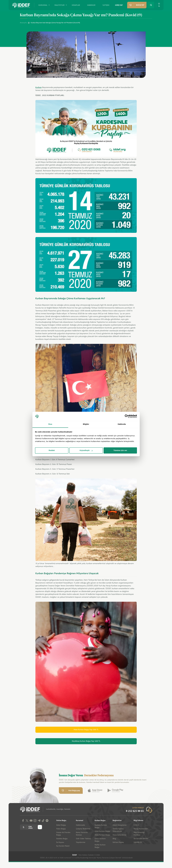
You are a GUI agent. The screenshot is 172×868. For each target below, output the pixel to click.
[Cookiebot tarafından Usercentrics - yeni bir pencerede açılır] (127, 416)
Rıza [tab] (50, 424)
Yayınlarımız (81, 842)
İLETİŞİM (106, 5)
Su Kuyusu (60, 842)
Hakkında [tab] (122, 424)
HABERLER (91, 5)
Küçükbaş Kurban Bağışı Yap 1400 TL (86, 741)
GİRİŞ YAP (119, 5)
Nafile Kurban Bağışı (100, 846)
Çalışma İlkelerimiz (83, 829)
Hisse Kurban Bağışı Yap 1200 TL (86, 730)
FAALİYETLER (59, 5)
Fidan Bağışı (61, 829)
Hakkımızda (80, 825)
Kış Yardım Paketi (63, 846)
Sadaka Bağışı (62, 839)
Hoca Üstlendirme (119, 835)
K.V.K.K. (136, 825)
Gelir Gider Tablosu (83, 839)
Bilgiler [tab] (86, 424)
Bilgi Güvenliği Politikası (139, 834)
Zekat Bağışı (61, 825)
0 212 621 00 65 (135, 811)
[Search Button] (151, 5)
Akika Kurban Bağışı (102, 835)
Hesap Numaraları (141, 829)
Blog (114, 839)
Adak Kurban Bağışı (102, 831)
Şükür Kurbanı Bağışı (100, 840)
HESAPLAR (76, 5)
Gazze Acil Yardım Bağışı (63, 834)
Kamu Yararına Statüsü (82, 834)
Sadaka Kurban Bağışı (101, 826)
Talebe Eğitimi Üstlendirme (118, 830)
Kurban (39, 88)
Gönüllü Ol (138, 842)
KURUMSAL (43, 5)
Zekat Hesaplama (120, 825)
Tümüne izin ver (120, 450)
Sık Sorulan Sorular (141, 839)
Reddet (52, 450)
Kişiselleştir (86, 450)
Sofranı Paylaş (118, 842)
